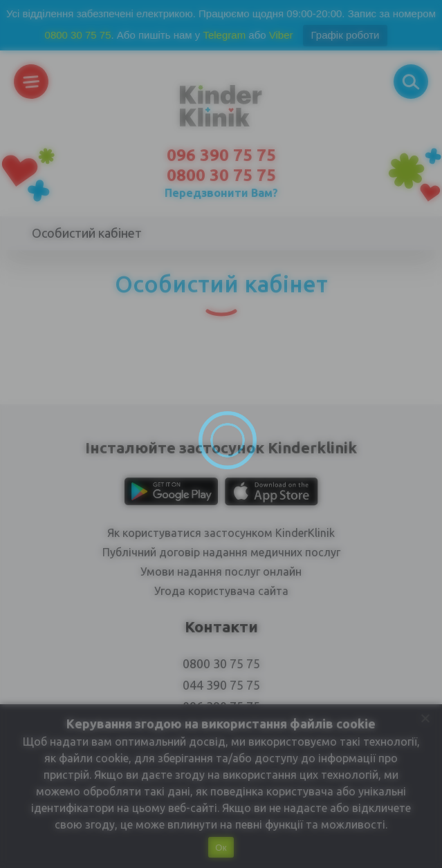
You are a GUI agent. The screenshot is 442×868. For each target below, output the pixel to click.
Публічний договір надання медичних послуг (221, 552)
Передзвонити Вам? (221, 193)
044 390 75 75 (221, 685)
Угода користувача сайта (221, 591)
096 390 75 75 (221, 155)
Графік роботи (346, 35)
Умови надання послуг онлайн (221, 572)
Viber (281, 35)
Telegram (224, 35)
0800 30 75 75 (78, 35)
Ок (221, 848)
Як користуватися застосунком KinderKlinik (221, 533)
